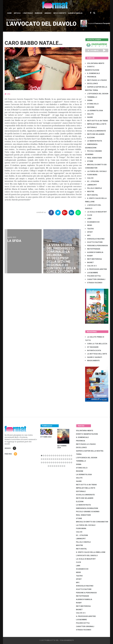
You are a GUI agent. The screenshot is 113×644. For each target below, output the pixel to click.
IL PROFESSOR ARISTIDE (96, 269)
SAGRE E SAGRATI (94, 357)
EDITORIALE (91, 127)
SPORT (89, 232)
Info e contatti (60, 13)
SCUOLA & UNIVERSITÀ (95, 131)
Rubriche (39, 13)
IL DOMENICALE (92, 73)
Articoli (17, 13)
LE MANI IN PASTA (94, 141)
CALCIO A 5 (91, 266)
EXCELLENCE (91, 84)
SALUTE (89, 114)
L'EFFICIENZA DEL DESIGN (97, 94)
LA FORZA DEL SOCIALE (96, 171)
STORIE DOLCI (92, 104)
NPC (88, 235)
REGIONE (90, 107)
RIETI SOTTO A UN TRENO (97, 121)
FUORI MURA (91, 175)
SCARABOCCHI (92, 222)
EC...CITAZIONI (92, 181)
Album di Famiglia (75, 13)
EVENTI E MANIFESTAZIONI (87, 434)
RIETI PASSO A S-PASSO (96, 80)
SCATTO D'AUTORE (94, 242)
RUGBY (89, 256)
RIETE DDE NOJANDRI (95, 134)
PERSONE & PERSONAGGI (96, 246)
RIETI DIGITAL (92, 195)
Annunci (48, 13)
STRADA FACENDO (94, 283)
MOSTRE (90, 192)
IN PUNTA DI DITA (93, 351)
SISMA (89, 100)
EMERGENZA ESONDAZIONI (87, 508)
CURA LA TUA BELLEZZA (96, 344)
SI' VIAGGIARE (92, 347)
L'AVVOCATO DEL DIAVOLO (87, 556)
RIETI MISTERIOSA (93, 259)
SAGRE (89, 117)
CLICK (89, 215)
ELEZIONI (90, 138)
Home (9, 13)
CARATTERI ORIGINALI (95, 279)
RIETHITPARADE (93, 249)
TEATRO (89, 229)
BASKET (89, 262)
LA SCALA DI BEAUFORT (96, 212)
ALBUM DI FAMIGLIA (94, 252)
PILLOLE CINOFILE (93, 188)
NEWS (89, 225)
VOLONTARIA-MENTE (95, 63)
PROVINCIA (91, 77)
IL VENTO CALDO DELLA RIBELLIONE (91, 552)
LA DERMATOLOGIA (94, 111)
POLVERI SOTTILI (93, 276)
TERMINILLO (91, 97)
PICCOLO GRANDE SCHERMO (88, 512)
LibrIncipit (91, 185)
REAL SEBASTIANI (93, 158)
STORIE (89, 161)
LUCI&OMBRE (92, 273)
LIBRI (88, 219)
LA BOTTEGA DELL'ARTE (96, 354)
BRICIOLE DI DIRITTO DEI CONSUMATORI (92, 522)
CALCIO (89, 178)
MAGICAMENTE (92, 361)
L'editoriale (28, 13)
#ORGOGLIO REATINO (95, 239)
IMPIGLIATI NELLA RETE (96, 124)
